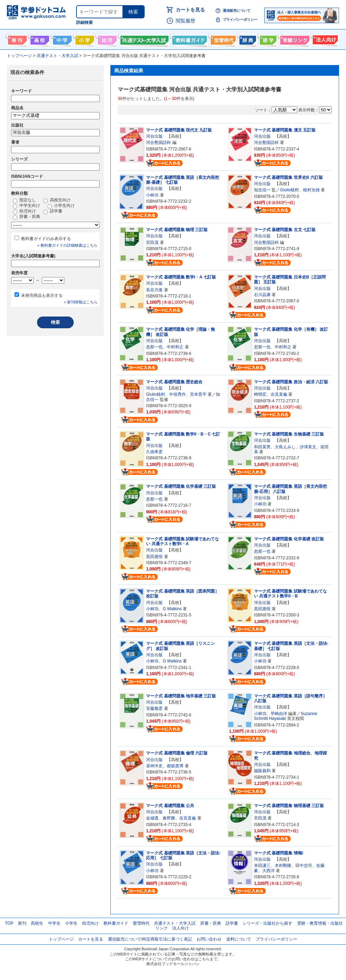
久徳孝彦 (154, 452)
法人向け (324, 39)
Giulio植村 (289, 190)
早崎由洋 (279, 714)
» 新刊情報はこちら (81, 302)
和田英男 (262, 447)
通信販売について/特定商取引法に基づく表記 (150, 939)
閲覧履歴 (185, 21)
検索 (133, 12)
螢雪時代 (222, 39)
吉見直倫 (279, 394)
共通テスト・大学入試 (144, 39)
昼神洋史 (154, 766)
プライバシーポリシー (240, 20)
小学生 (71, 923)
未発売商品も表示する (42, 295)
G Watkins (172, 609)
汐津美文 (308, 447)
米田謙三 (262, 865)
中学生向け (61, 39)
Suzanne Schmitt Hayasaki (286, 716)
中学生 (54, 923)
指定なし (24, 200)
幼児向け (106, 39)
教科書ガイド (189, 39)
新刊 (22, 923)
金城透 (152, 818)
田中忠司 (304, 865)
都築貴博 (175, 766)
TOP (9, 923)
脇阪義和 (262, 771)
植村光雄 (311, 190)
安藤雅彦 (154, 708)
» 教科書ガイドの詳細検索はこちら (67, 245)
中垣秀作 (177, 394)
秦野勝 (169, 818)
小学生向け (84, 39)
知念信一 (262, 190)
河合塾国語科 (158, 143)
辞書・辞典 (26, 217)
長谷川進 (154, 290)
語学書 (267, 39)
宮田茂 (152, 242)
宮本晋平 (198, 394)
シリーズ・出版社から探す (267, 923)
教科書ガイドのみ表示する (46, 239)
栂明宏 (260, 394)
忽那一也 (154, 347)
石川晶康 (262, 295)
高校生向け (39, 39)
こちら (204, 959)
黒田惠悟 (154, 557)
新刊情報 (16, 39)
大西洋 (268, 871)
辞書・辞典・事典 (247, 39)
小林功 (152, 195)
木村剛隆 (283, 865)
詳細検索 (84, 22)
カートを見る (190, 10)
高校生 (37, 923)
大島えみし (285, 447)
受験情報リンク (294, 39)
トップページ (61, 939)
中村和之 (175, 347)
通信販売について (237, 11)
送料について (239, 939)
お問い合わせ (209, 939)
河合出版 (154, 136)
